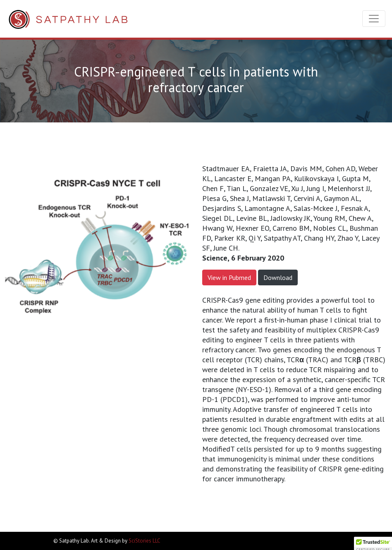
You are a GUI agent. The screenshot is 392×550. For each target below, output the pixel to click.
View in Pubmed (229, 277)
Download (278, 277)
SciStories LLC (145, 541)
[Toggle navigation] (374, 19)
